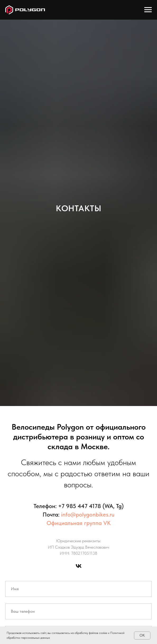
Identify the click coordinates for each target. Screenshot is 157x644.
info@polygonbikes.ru (88, 514)
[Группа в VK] (79, 566)
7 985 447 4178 (81, 506)
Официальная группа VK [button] (79, 523)
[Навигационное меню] (148, 10)
